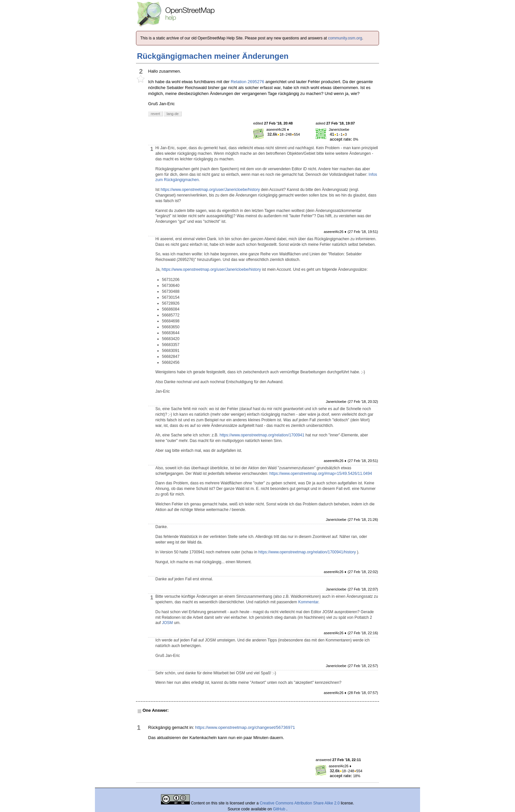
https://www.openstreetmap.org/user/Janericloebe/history (210, 190)
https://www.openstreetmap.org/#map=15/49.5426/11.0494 (321, 474)
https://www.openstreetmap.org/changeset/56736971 (245, 727)
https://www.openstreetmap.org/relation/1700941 (262, 435)
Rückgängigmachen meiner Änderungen (213, 56)
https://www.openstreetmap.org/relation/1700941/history (307, 552)
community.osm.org (345, 38)
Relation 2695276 (247, 82)
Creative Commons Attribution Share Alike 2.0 (300, 803)
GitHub (280, 809)
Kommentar (308, 602)
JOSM (167, 623)
